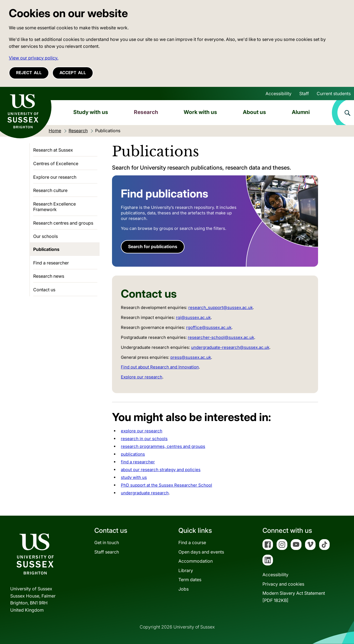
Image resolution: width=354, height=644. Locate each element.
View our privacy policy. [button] (34, 58)
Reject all (29, 73)
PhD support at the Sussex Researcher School (166, 485)
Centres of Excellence (56, 163)
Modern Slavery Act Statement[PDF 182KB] (294, 597)
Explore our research (142, 377)
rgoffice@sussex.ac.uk (209, 327)
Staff (304, 94)
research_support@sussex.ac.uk (221, 307)
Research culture (50, 190)
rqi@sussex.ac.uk (193, 317)
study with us (134, 477)
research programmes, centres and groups (163, 446)
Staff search (107, 552)
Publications (46, 249)
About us (254, 112)
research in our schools (144, 439)
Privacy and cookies (283, 584)
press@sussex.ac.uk (191, 357)
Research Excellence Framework (54, 207)
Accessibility (278, 94)
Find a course (192, 542)
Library (186, 570)
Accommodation (196, 561)
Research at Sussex (53, 150)
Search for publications (153, 246)
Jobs (183, 589)
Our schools (45, 236)
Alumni (301, 112)
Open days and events (201, 552)
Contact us (44, 290)
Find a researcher (51, 263)
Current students (334, 94)
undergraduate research (145, 493)
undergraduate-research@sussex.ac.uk (230, 347)
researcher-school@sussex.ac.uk (221, 337)
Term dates (190, 580)
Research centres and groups (63, 223)
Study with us (91, 112)
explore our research (142, 431)
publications (133, 454)
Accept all (73, 73)
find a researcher (138, 462)
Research (146, 112)
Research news (49, 276)
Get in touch (107, 542)
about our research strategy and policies (161, 470)
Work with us (200, 112)
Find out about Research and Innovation (160, 367)
